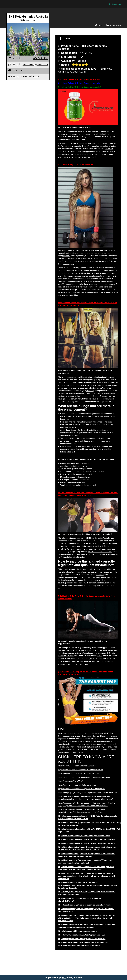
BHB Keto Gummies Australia (70, 131)
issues (100, 656)
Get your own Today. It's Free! (64, 977)
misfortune (112, 402)
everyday (100, 575)
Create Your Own (115, 4)
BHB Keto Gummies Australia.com (85, 70)
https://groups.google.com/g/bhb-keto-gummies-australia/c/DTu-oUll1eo (87, 793)
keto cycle (96, 580)
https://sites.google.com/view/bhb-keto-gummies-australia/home (84, 777)
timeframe (66, 256)
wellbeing (90, 391)
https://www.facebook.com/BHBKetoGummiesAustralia (80, 770)
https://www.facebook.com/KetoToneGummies (77, 785)
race (100, 750)
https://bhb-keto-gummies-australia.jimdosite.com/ (78, 773)
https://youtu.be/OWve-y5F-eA (71, 781)
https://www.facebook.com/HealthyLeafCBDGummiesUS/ (81, 789)
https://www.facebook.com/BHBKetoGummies (77, 766)
